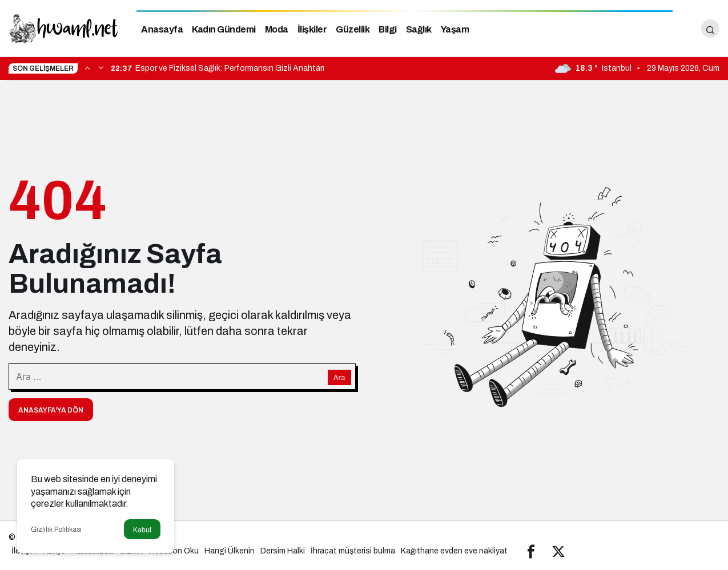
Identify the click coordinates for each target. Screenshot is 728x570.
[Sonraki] (101, 67)
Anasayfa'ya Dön (51, 410)
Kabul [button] (142, 530)
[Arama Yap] (710, 29)
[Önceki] (87, 67)
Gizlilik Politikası (56, 529)
